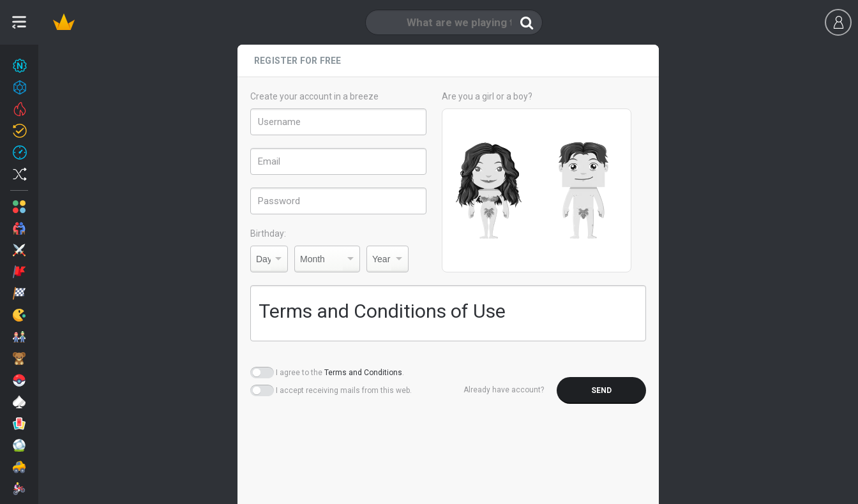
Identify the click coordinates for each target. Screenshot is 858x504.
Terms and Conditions (363, 373)
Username (279, 122)
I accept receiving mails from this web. (344, 390)
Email (269, 161)
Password (279, 201)
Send (601, 390)
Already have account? (504, 390)
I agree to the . (340, 373)
